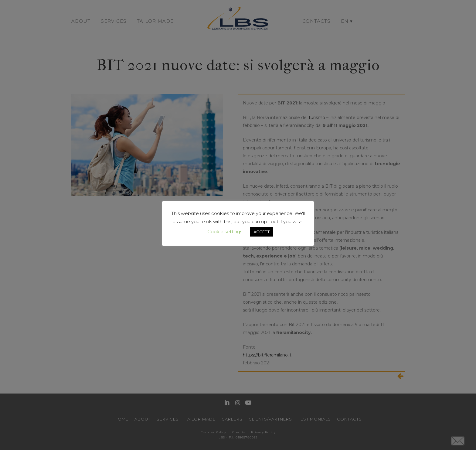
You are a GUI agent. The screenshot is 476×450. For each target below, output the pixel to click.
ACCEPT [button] (262, 232)
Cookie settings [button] (225, 232)
